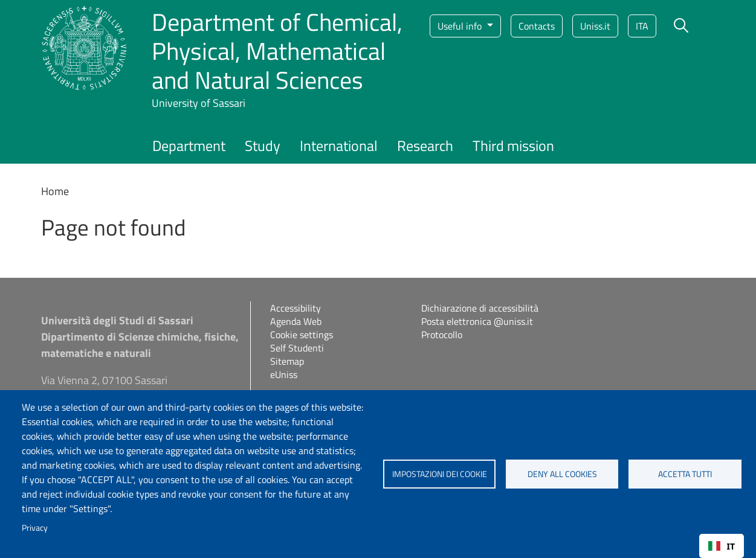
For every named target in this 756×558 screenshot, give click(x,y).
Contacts (537, 26)
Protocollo (442, 335)
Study (263, 146)
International (339, 146)
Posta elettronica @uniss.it (477, 321)
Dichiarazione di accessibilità (480, 308)
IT (722, 546)
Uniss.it (595, 26)
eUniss (284, 374)
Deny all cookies (562, 474)
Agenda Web (296, 321)
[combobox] (722, 546)
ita (642, 26)
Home (55, 191)
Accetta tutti (685, 474)
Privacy (35, 528)
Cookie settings (302, 335)
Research (425, 146)
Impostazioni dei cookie (440, 474)
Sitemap (287, 361)
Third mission (513, 146)
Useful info (461, 26)
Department (189, 146)
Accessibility (296, 308)
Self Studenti (297, 348)
